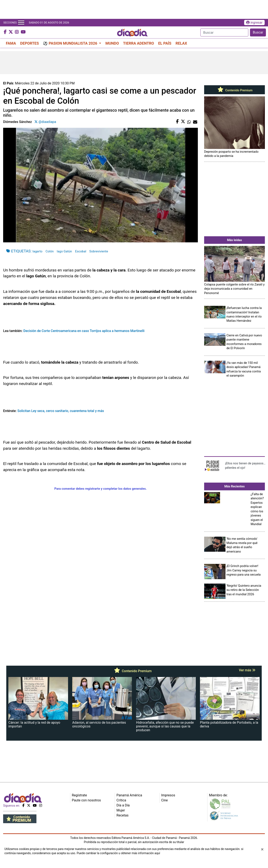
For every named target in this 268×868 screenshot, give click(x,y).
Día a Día (123, 805)
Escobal (81, 251)
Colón (50, 251)
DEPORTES (29, 43)
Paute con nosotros (86, 800)
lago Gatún (64, 251)
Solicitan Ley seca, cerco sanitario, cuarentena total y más (60, 411)
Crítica (121, 800)
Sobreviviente (99, 251)
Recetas (122, 815)
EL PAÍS (165, 43)
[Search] (224, 32)
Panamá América (129, 795)
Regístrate (79, 795)
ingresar (254, 23)
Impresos (168, 795)
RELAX (181, 43)
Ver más (247, 670)
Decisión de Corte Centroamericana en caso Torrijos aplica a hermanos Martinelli (84, 331)
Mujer (121, 810)
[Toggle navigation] (21, 23)
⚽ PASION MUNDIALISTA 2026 (71, 43)
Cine (165, 800)
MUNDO (112, 43)
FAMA (11, 43)
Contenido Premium (234, 90)
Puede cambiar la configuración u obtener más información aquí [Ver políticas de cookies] (118, 853)
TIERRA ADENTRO (139, 43)
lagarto (37, 251)
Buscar (258, 32)
